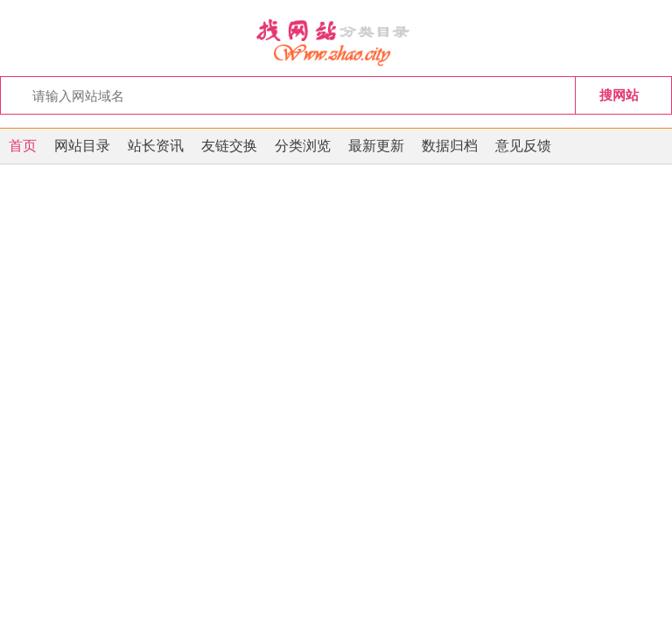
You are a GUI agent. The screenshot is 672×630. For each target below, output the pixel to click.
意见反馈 (523, 146)
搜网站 (619, 95)
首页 (23, 146)
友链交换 (229, 146)
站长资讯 (156, 146)
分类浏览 (303, 146)
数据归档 (450, 146)
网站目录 (82, 146)
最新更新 (376, 146)
